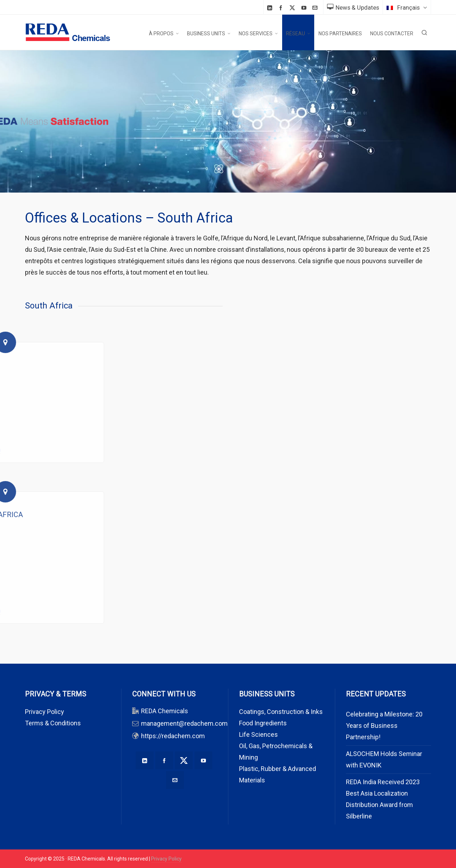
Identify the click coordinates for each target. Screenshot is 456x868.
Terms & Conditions (53, 723)
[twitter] (293, 8)
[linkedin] (271, 8)
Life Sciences (258, 734)
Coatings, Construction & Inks (281, 712)
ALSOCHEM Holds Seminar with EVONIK (384, 759)
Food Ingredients (263, 723)
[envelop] (316, 8)
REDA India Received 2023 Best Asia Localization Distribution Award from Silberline (383, 799)
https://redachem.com (173, 736)
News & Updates (353, 7)
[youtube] (305, 8)
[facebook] (282, 8)
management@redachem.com (184, 723)
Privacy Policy (45, 712)
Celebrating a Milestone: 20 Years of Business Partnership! (384, 726)
